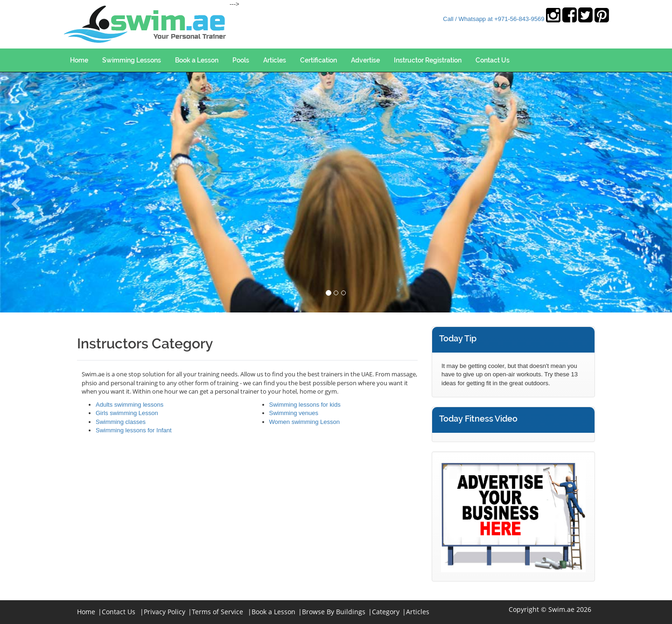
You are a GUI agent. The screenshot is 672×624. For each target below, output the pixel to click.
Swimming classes (121, 422)
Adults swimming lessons (129, 405)
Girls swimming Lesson (127, 413)
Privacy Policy (164, 612)
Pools (241, 60)
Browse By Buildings (334, 612)
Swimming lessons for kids (305, 405)
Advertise (365, 60)
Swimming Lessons (132, 60)
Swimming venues (294, 413)
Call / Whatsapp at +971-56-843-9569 (493, 19)
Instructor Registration (428, 60)
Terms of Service (217, 612)
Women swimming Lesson (304, 422)
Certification (318, 60)
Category (386, 612)
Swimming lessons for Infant (134, 430)
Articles (275, 60)
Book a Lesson (197, 60)
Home (79, 60)
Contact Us (493, 60)
